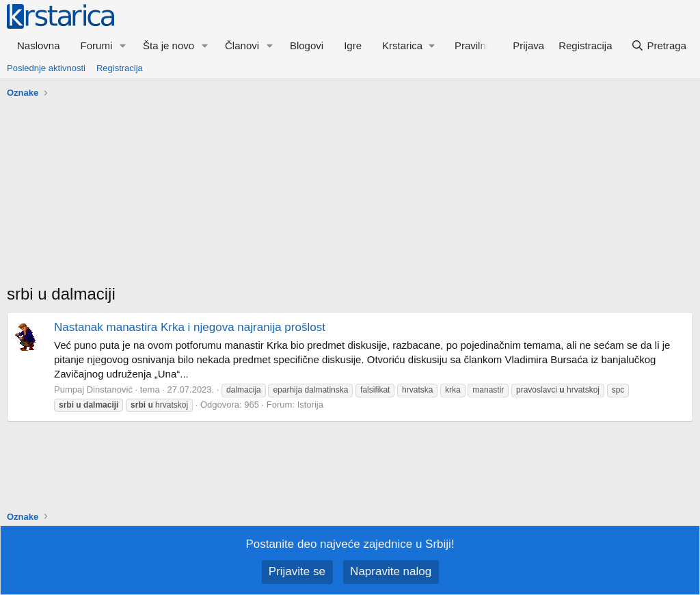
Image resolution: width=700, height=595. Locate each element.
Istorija (310, 405)
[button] (123, 45)
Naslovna (39, 45)
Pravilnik (474, 45)
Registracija (120, 68)
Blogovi (307, 45)
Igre (353, 45)
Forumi (97, 45)
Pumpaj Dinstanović (93, 389)
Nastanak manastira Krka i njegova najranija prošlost (190, 327)
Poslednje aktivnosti (46, 68)
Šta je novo (169, 45)
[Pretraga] (659, 45)
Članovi (242, 45)
